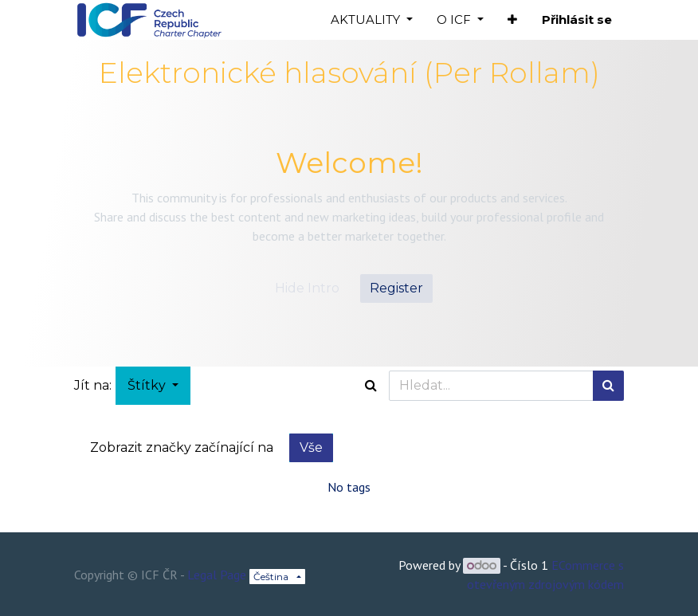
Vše (311, 447)
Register (396, 288)
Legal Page (217, 575)
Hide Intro (307, 288)
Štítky (148, 385)
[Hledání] (608, 386)
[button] (512, 20)
